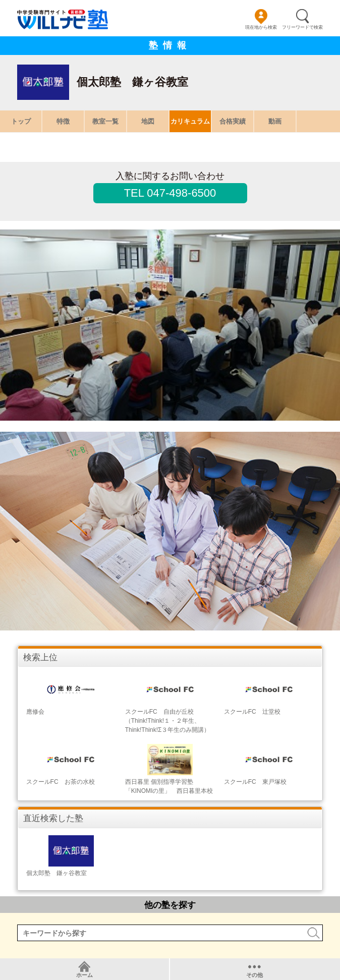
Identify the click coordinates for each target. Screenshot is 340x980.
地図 (148, 121)
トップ (21, 121)
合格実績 (233, 121)
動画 (275, 121)
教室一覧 (105, 121)
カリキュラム (190, 121)
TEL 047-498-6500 (170, 193)
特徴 (63, 121)
